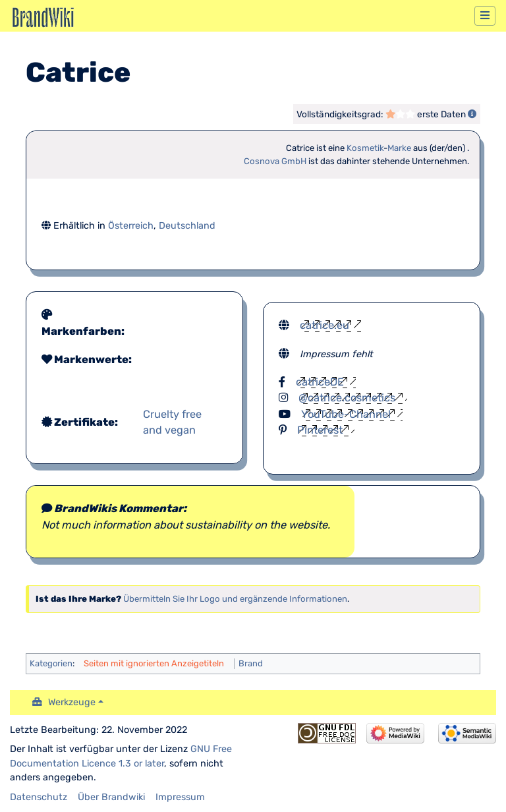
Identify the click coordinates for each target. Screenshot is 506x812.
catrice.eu (324, 325)
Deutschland (187, 226)
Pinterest (320, 430)
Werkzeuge (72, 702)
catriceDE (320, 382)
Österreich (131, 226)
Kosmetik (365, 148)
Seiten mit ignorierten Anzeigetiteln (154, 663)
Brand (251, 663)
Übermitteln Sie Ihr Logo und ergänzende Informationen (235, 599)
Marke (399, 148)
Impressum (180, 797)
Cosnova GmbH (275, 161)
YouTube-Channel (346, 414)
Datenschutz (39, 797)
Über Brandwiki (111, 797)
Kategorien (51, 663)
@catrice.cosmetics (347, 398)
